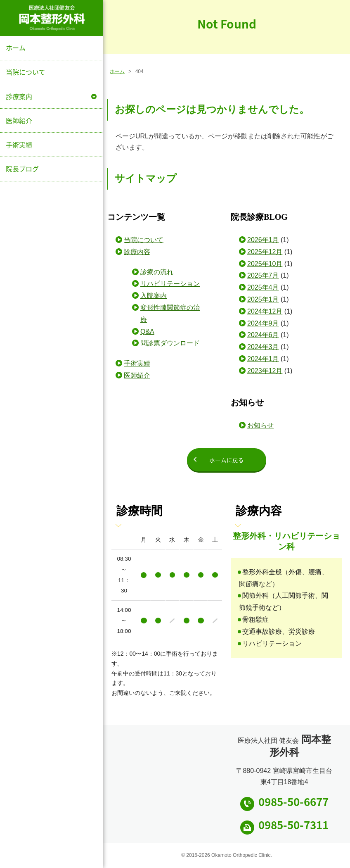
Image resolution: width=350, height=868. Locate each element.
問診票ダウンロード (170, 343)
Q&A (147, 332)
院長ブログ (22, 169)
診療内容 (137, 252)
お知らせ (260, 425)
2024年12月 (265, 311)
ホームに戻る (227, 460)
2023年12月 (265, 371)
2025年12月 (265, 252)
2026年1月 (263, 240)
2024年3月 (263, 347)
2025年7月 (263, 275)
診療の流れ (157, 272)
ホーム (16, 48)
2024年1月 (263, 359)
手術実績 (19, 145)
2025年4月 (263, 287)
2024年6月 (263, 335)
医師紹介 (19, 120)
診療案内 (19, 96)
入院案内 (154, 296)
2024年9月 (263, 323)
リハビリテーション (170, 284)
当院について (26, 72)
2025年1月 (263, 299)
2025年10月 (265, 264)
